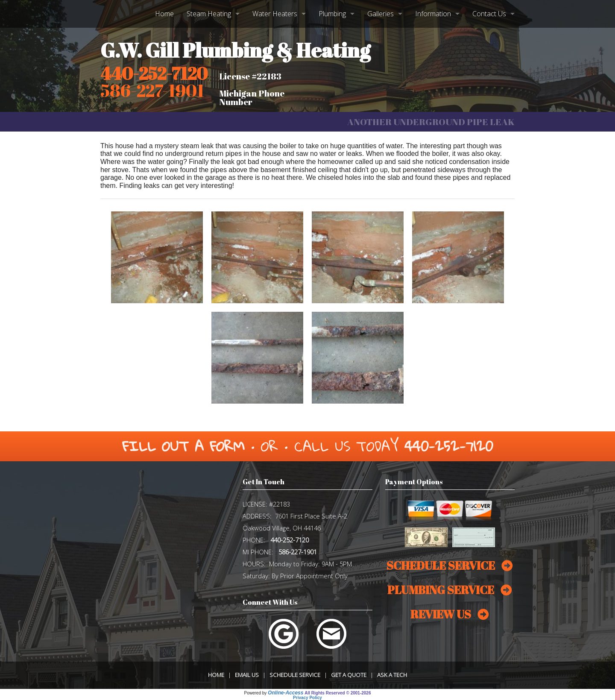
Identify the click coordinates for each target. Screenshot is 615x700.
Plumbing (332, 14)
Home (164, 14)
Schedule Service (295, 675)
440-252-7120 (154, 73)
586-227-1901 (298, 552)
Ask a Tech (392, 675)
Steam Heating (209, 14)
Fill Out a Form (183, 446)
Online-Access (286, 693)
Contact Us (489, 14)
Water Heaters (275, 14)
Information (433, 14)
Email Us (247, 675)
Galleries (381, 14)
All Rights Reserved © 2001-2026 (338, 693)
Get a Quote (349, 675)
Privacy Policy (307, 698)
